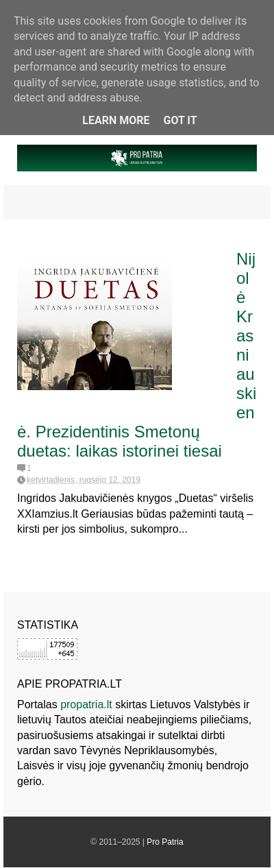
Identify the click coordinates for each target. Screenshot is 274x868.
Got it (180, 120)
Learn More (116, 120)
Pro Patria (165, 842)
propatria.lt (86, 704)
